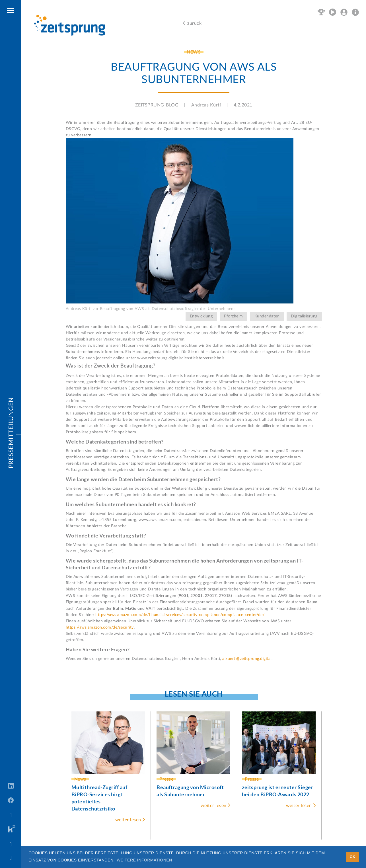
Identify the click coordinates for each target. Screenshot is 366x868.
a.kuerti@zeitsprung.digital (247, 659)
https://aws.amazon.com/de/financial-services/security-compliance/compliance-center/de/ (180, 615)
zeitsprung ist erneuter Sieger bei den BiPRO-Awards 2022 (277, 791)
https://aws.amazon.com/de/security (100, 627)
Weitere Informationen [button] (144, 860)
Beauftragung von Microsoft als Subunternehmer (190, 791)
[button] (11, 11)
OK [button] (353, 857)
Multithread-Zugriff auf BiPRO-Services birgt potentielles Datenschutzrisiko (99, 798)
